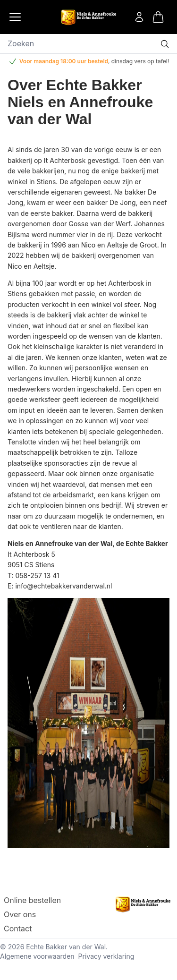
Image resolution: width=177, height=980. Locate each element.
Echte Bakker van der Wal (66, 947)
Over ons (20, 914)
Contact (18, 929)
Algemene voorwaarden (37, 956)
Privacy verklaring (106, 956)
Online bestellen (32, 900)
